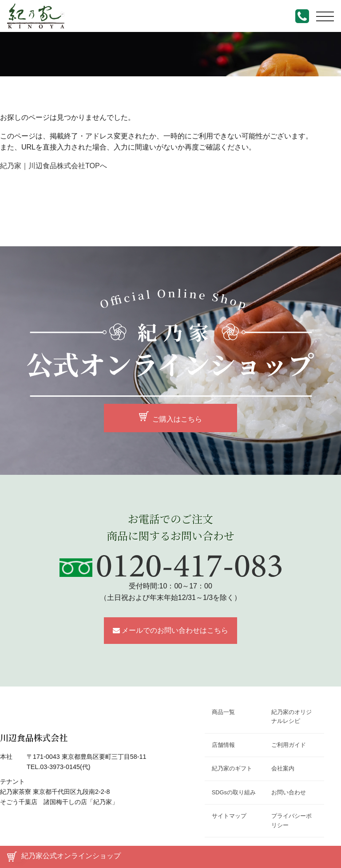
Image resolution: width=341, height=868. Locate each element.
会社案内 (283, 768)
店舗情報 (223, 745)
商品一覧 (223, 712)
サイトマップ (229, 816)
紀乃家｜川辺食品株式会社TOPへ (54, 166)
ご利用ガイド (289, 745)
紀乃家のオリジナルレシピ (291, 716)
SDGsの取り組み (234, 792)
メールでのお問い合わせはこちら (175, 630)
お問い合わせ (289, 792)
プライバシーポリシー (291, 820)
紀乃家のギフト (232, 768)
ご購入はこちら (177, 419)
